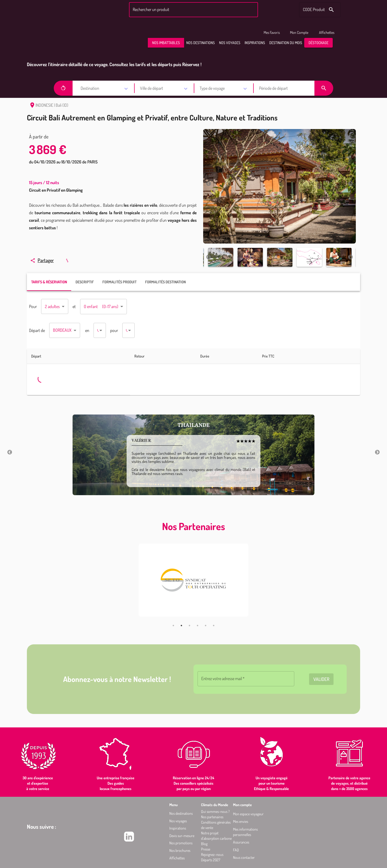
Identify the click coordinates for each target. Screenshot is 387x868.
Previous (209, 184)
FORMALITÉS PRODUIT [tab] (119, 282)
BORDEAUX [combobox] (62, 330)
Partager (42, 260)
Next (350, 184)
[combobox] (193, 10)
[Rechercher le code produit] (331, 10)
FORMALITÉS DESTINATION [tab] (165, 282)
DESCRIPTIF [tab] (85, 282)
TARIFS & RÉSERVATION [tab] (49, 282)
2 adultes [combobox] (52, 306)
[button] (166, 43)
